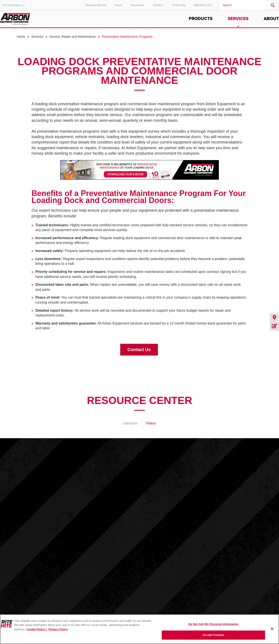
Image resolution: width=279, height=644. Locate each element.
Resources (138, 5)
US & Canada (13, 5)
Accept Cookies (214, 635)
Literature (130, 423)
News (119, 5)
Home (21, 37)
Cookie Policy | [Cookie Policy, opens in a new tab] (37, 629)
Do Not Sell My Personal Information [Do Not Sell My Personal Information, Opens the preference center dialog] (214, 624)
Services (238, 19)
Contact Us (139, 350)
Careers (158, 5)
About (271, 19)
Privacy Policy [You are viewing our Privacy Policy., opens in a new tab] (58, 629)
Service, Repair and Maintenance (72, 37)
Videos (151, 423)
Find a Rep (179, 5)
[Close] (272, 629)
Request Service (96, 5)
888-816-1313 (203, 5)
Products (201, 19)
